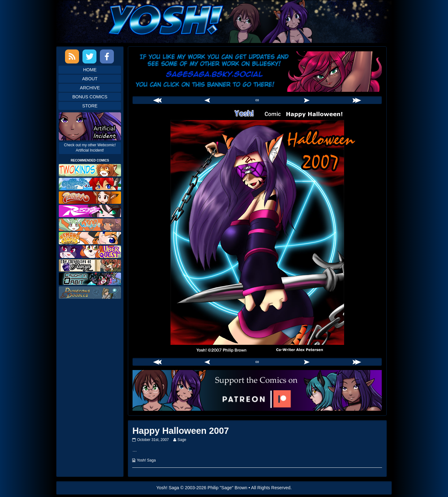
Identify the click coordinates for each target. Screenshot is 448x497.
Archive (90, 88)
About (90, 79)
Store (90, 106)
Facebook (107, 56)
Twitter (89, 56)
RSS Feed (72, 56)
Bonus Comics (90, 97)
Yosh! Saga (146, 460)
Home (90, 70)
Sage (182, 440)
